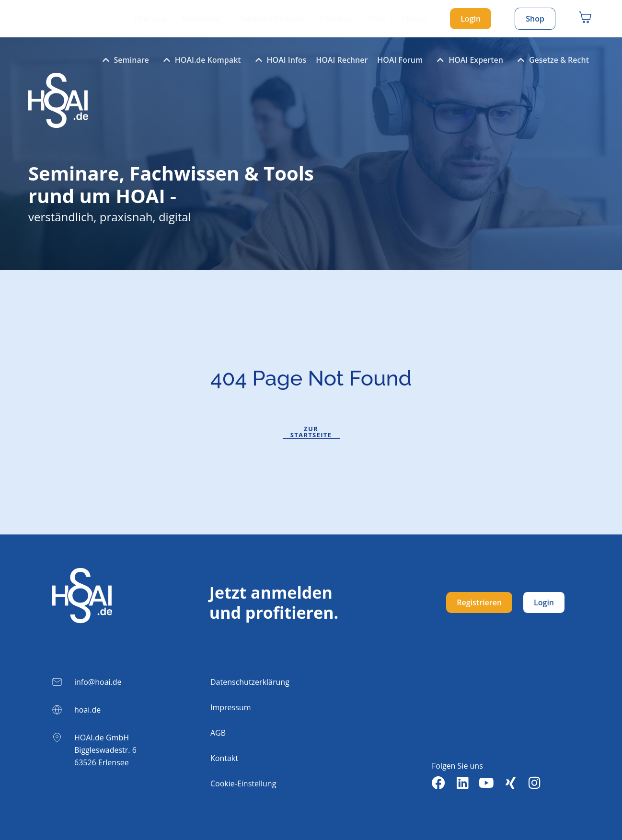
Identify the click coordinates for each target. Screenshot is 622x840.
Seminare (123, 60)
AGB (218, 733)
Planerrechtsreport (271, 19)
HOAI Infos (279, 60)
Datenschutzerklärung (250, 682)
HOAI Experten (468, 60)
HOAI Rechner (342, 60)
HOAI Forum (400, 60)
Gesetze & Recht (551, 60)
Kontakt (224, 758)
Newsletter (202, 19)
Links (376, 19)
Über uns (150, 19)
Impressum (230, 707)
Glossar (415, 19)
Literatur (336, 19)
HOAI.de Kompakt (200, 60)
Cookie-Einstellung (243, 783)
